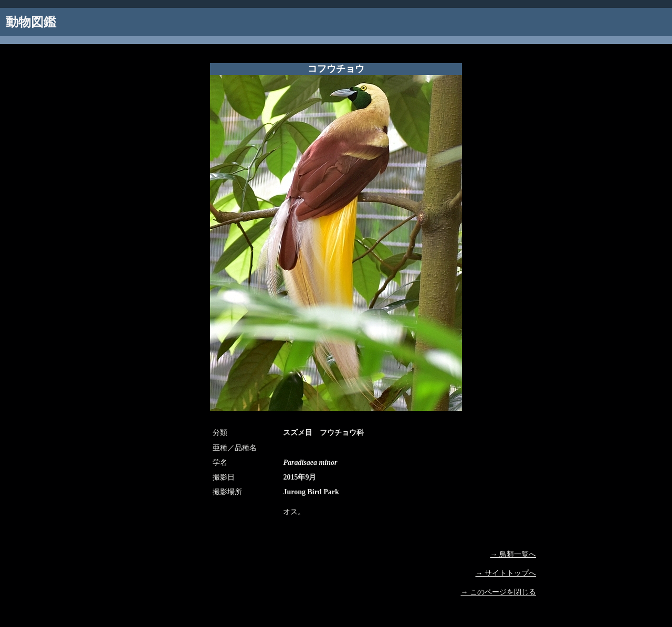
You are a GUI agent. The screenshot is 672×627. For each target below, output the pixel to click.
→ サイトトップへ (506, 573)
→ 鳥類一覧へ (513, 554)
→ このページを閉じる (499, 592)
